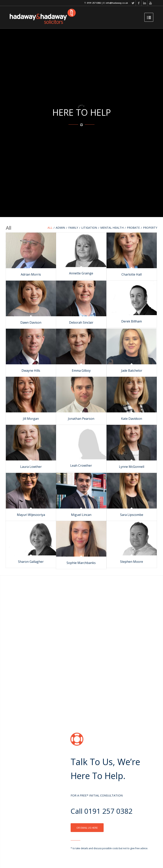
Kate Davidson (132, 419)
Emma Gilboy (81, 371)
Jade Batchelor (132, 371)
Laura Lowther (31, 467)
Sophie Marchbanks (81, 563)
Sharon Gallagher (31, 562)
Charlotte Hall (132, 274)
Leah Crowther (81, 465)
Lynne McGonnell (132, 467)
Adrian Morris (31, 274)
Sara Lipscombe (132, 515)
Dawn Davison (31, 322)
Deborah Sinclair (81, 322)
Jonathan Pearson (81, 419)
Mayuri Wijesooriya (31, 515)
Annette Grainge (81, 273)
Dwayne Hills (31, 371)
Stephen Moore (132, 562)
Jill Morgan (31, 419)
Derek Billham (132, 321)
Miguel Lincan (81, 515)
